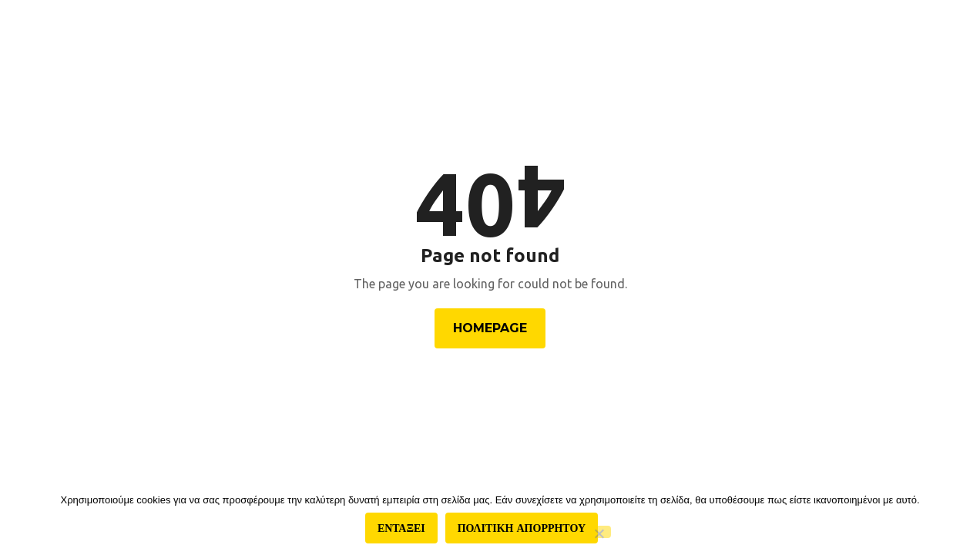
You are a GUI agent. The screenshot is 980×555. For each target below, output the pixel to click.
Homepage (490, 328)
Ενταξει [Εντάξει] (401, 528)
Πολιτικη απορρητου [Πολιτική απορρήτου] (522, 528)
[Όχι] (599, 532)
